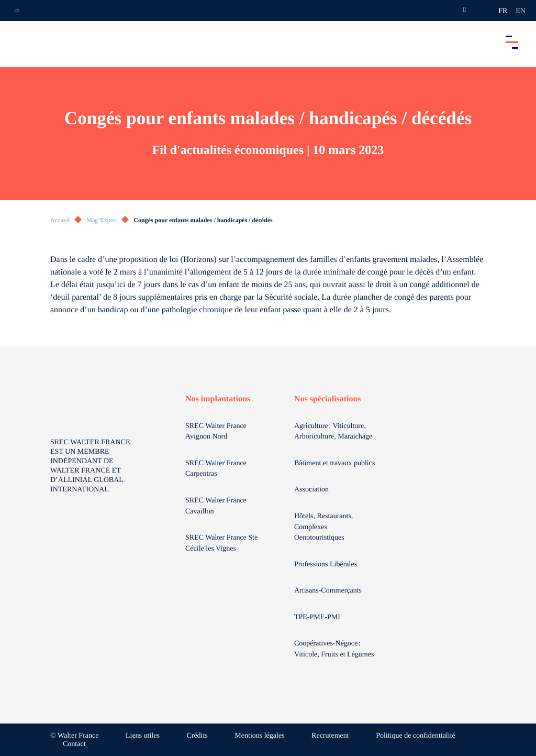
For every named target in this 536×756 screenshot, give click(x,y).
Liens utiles (143, 736)
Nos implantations (218, 399)
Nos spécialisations (328, 399)
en (521, 11)
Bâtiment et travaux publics (334, 463)
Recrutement (330, 736)
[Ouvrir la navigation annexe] (17, 10)
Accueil (60, 220)
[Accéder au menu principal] (512, 42)
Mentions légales (259, 736)
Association (311, 490)
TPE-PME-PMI (318, 617)
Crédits (197, 736)
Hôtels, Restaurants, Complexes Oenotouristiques (323, 527)
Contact (74, 744)
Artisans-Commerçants (329, 591)
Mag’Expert (102, 220)
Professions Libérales (327, 565)
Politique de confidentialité (416, 736)
